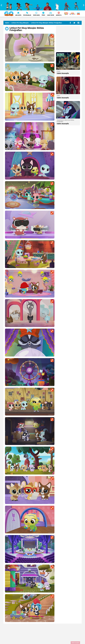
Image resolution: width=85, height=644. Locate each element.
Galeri (7, 23)
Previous (2, 5)
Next (83, 5)
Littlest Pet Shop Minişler (20, 23)
